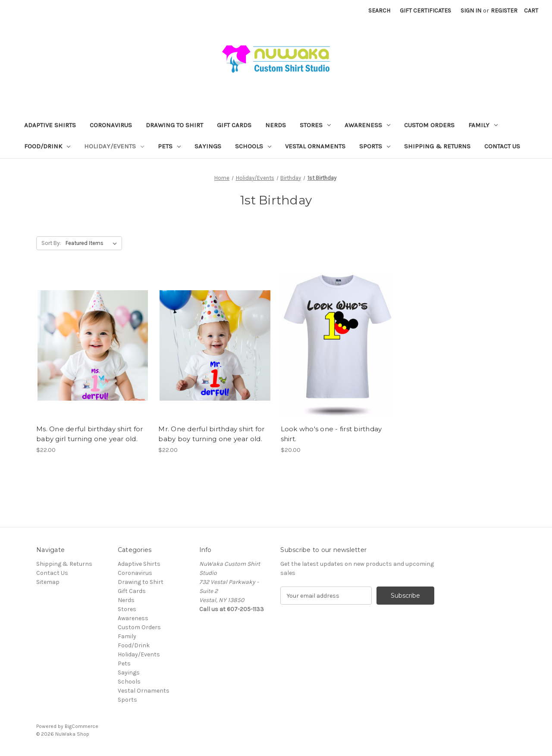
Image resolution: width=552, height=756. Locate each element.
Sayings (208, 146)
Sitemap (48, 582)
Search (379, 11)
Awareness (367, 125)
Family (483, 125)
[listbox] (93, 243)
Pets (169, 146)
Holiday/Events (114, 146)
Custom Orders (429, 125)
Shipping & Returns (437, 146)
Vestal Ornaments (315, 146)
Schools (253, 146)
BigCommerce (82, 726)
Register (504, 11)
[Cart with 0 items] (531, 11)
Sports (375, 146)
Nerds (276, 125)
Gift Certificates (425, 11)
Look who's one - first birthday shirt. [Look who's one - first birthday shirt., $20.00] (331, 434)
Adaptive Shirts (50, 125)
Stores (315, 125)
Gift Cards (234, 125)
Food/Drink (47, 146)
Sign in (471, 11)
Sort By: (51, 243)
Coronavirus (111, 125)
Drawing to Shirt (174, 125)
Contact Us (502, 146)
